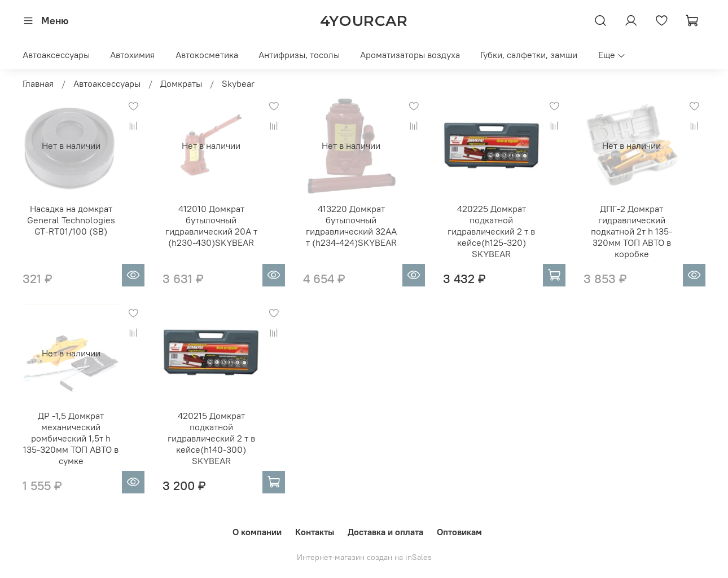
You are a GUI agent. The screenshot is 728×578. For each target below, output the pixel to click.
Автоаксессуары (56, 55)
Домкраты (181, 83)
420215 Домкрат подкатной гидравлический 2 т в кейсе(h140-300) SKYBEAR (211, 438)
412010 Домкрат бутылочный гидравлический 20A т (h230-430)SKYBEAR (211, 226)
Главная (38, 83)
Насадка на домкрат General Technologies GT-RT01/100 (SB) (71, 220)
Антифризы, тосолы (299, 55)
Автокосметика (207, 55)
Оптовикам (459, 532)
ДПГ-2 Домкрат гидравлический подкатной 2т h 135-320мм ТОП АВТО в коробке (631, 231)
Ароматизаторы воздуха (410, 55)
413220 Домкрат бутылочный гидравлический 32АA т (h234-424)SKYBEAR (351, 226)
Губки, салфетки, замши (529, 55)
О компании (257, 532)
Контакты (315, 532)
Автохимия (132, 55)
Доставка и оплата (385, 532)
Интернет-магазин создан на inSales (364, 557)
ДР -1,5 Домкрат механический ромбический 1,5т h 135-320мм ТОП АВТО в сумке (71, 438)
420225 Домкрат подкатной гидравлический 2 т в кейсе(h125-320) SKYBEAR (491, 231)
